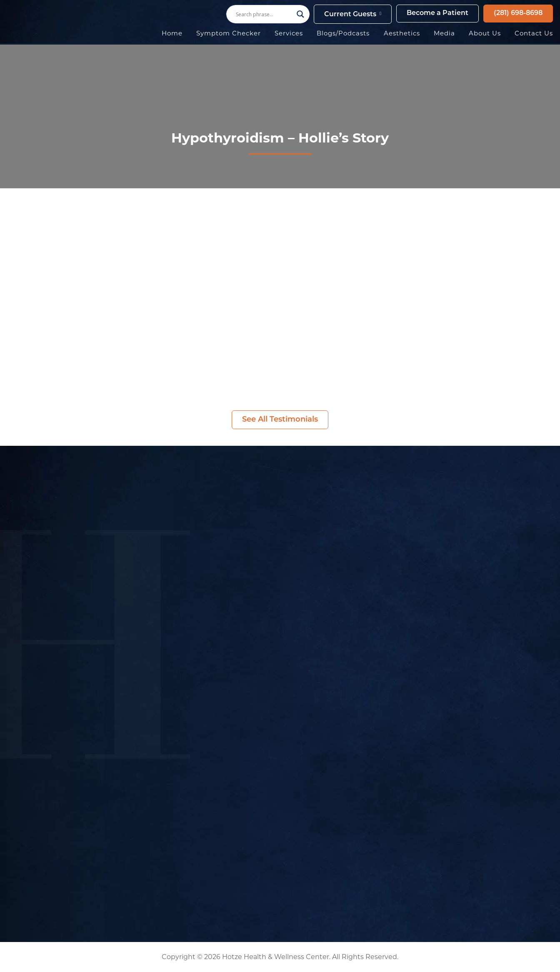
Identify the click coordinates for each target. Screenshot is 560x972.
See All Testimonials (280, 420)
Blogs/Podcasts (343, 33)
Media (444, 33)
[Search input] (264, 14)
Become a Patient (437, 13)
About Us (485, 33)
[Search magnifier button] (300, 14)
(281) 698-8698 (518, 13)
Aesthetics (402, 33)
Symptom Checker (229, 33)
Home (172, 33)
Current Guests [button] (350, 15)
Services (289, 33)
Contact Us (534, 33)
